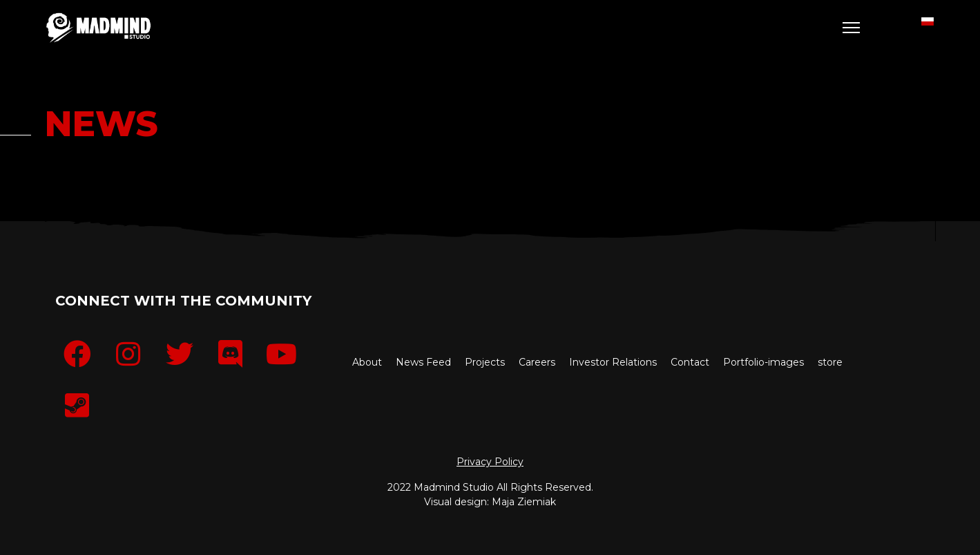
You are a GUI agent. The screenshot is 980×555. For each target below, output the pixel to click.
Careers (537, 362)
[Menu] (851, 28)
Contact (690, 362)
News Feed (423, 362)
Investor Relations (613, 362)
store (830, 362)
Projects (485, 362)
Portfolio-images (763, 362)
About (367, 362)
